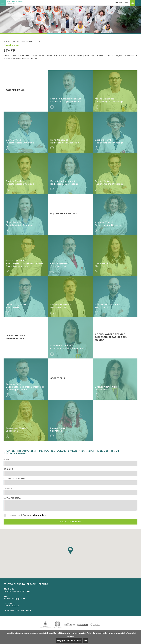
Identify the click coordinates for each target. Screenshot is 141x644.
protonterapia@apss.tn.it (14, 599)
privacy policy (39, 515)
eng (121, 3)
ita (117, 3)
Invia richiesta (70, 522)
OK (86, 640)
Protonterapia (10, 41)
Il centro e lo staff (26, 41)
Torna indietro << (13, 45)
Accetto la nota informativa (27, 515)
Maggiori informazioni (69, 640)
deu (126, 3)
